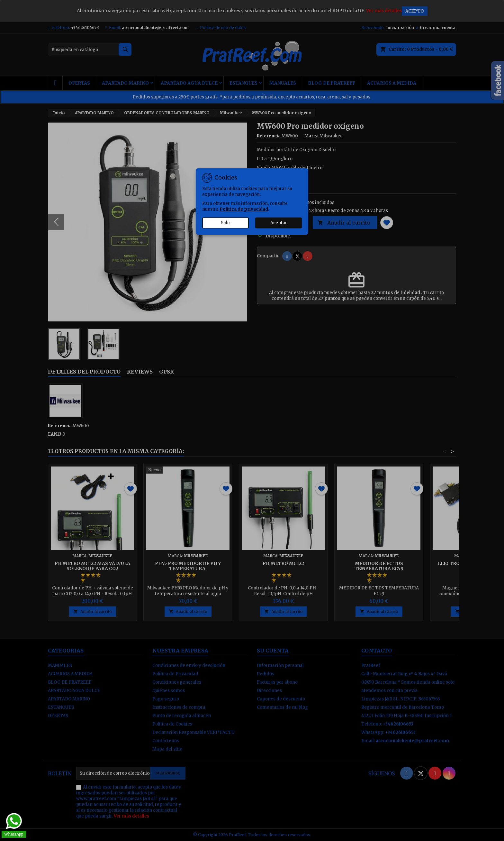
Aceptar (279, 223)
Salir (226, 223)
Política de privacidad (244, 209)
